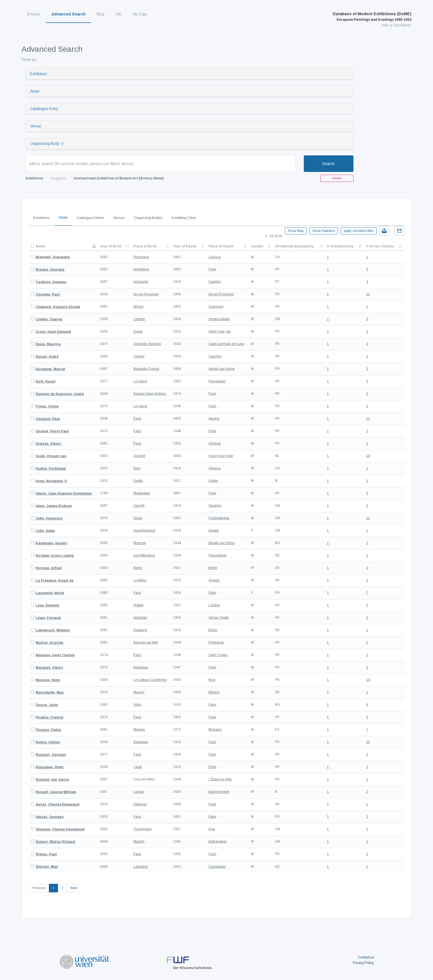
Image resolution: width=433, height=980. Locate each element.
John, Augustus (49, 518)
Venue (36, 126)
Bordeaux (141, 667)
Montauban (142, 493)
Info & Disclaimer (397, 25)
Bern (137, 468)
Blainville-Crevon (146, 369)
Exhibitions (41, 218)
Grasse (214, 580)
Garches (215, 356)
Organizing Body (45, 143)
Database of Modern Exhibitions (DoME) (372, 17)
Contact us (366, 957)
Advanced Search (68, 14)
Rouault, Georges (51, 755)
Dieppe (214, 530)
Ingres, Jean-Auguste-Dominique (64, 493)
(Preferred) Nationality (294, 246)
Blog (101, 14)
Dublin (138, 481)
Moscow (140, 543)
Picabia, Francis (49, 717)
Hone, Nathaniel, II (51, 481)
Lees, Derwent (47, 605)
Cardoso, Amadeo (51, 282)
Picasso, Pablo (48, 730)
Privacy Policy (363, 963)
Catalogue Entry (44, 109)
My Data (140, 14)
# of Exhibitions (340, 246)
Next (74, 888)
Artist (35, 91)
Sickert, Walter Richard (55, 842)
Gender (257, 246)
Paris (212, 269)
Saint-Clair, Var (220, 331)
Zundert (139, 456)
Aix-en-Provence (146, 294)
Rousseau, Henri (50, 767)
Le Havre (140, 381)
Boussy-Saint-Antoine (150, 394)
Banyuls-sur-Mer (146, 642)
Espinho (215, 282)
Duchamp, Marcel (50, 369)
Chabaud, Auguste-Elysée (58, 307)
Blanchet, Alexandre (53, 257)
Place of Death (221, 246)
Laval (138, 767)
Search (328, 164)
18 (368, 456)
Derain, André (47, 357)
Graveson (216, 307)
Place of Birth (145, 246)
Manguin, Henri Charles (55, 655)
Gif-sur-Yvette (219, 618)
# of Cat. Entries (380, 246)
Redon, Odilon (48, 742)
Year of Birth (111, 246)
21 (368, 518)
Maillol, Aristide (49, 643)
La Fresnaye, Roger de (55, 581)
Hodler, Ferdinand (51, 469)
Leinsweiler (217, 867)
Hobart (138, 605)
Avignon (215, 443)
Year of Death (185, 246)
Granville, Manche (147, 344)
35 (368, 742)
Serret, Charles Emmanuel (58, 804)
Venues (119, 218)
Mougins (215, 730)
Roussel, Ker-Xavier (52, 780)
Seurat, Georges (50, 817)
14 (368, 680)
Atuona (214, 419)
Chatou (139, 356)
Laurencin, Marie (50, 593)
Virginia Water (219, 319)
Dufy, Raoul (46, 381)
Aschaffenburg (144, 555)
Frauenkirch (217, 555)
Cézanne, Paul (48, 294)
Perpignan (216, 642)
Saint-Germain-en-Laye (226, 344)
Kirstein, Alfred (49, 568)
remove (337, 178)
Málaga (139, 730)
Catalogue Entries (90, 218)
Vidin (137, 705)
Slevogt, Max (47, 867)
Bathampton (218, 842)
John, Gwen (45, 531)
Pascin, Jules (47, 705)
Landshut (140, 867)
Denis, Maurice (48, 344)
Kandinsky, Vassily (51, 543)
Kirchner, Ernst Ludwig (55, 556)
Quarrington (142, 829)
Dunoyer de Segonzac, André (60, 394)
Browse (34, 14)
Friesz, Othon (47, 406)
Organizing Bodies (148, 218)
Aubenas (140, 804)
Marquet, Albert (49, 668)
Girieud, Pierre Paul (52, 431)
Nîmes (138, 307)
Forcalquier (217, 381)
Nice (212, 680)
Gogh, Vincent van (51, 456)
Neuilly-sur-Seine (222, 369)
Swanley (215, 506)
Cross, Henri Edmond (53, 332)
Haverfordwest (144, 530)
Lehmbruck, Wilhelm (53, 630)
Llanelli (139, 506)
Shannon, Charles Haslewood (60, 829)
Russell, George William (56, 792)
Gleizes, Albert (48, 444)
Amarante (141, 282)
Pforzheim (141, 257)
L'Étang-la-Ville (220, 779)
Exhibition (39, 74)
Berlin (138, 568)
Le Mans (140, 580)
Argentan (140, 618)
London (139, 319)
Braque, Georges (50, 270)
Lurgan (139, 792)
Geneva (215, 257)
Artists (63, 218)
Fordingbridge (219, 518)
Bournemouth (219, 792)
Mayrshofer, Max (50, 692)
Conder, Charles (49, 319)
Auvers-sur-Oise (221, 456)
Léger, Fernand (48, 618)
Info (119, 14)
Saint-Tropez (218, 655)
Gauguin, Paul (48, 419)
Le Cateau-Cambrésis (150, 680)
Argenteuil (141, 269)
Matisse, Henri (48, 680)
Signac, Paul (46, 854)
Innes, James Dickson (54, 506)
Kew (212, 829)
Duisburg (140, 630)
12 (368, 294)
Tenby (138, 518)
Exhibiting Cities (184, 218)
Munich (139, 692)
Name (40, 246)
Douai (138, 331)
